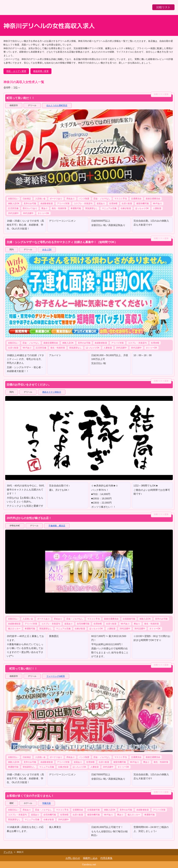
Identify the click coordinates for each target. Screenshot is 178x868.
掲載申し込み (90, 858)
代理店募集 (106, 858)
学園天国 (46, 803)
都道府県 (38, 71)
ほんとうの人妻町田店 (57, 105)
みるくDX (47, 249)
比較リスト (163, 7)
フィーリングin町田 (56, 676)
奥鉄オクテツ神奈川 (52, 392)
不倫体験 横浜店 (57, 526)
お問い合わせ (73, 858)
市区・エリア (13, 71)
